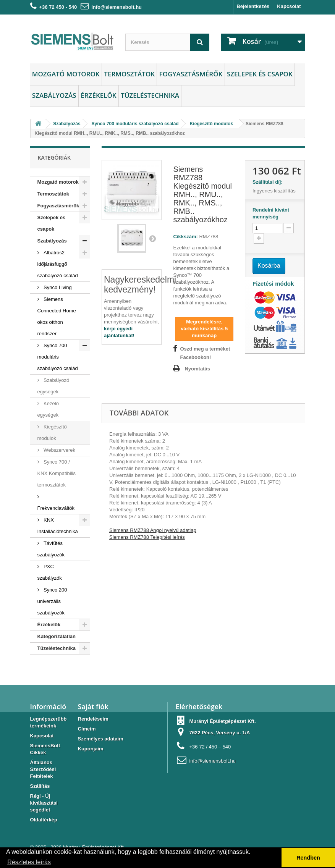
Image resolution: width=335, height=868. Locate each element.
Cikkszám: (185, 237)
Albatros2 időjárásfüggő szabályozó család (58, 264)
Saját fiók (93, 706)
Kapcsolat (289, 6)
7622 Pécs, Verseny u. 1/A (219, 733)
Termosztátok (129, 74)
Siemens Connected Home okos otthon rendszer (57, 316)
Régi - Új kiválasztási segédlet (44, 803)
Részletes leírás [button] (29, 862)
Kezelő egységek (48, 409)
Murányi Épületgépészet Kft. (222, 721)
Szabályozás (54, 95)
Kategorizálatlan (57, 636)
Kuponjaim (91, 749)
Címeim (87, 729)
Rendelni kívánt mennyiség (271, 213)
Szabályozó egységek (53, 386)
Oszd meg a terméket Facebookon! (205, 353)
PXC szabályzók (50, 572)
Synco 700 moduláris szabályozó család (58, 357)
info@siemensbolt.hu (117, 7)
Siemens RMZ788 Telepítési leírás (147, 537)
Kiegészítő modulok (52, 432)
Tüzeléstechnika (150, 95)
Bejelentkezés (253, 6)
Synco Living (57, 287)
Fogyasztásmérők (191, 74)
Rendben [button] (308, 858)
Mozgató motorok (66, 74)
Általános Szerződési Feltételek (43, 769)
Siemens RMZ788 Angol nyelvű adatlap (153, 530)
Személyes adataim (101, 739)
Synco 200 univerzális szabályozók (52, 601)
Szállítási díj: (269, 182)
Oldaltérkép (44, 820)
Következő (152, 238)
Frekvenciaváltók (56, 508)
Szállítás (40, 786)
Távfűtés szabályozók (51, 549)
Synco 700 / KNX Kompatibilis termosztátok (57, 473)
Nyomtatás (197, 369)
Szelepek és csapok (260, 74)
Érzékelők (98, 95)
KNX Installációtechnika (58, 526)
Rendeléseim (93, 719)
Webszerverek (59, 450)
